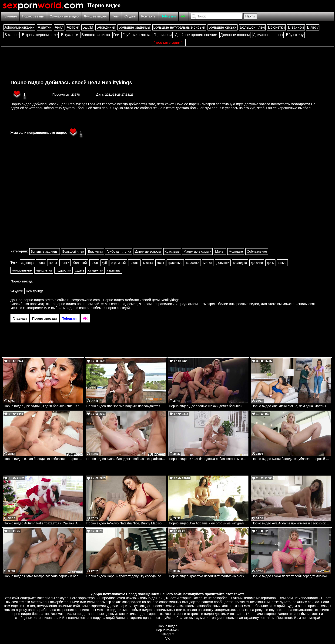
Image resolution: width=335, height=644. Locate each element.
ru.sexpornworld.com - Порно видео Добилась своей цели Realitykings (124, 300)
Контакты (149, 16)
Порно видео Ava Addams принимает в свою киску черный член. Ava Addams (291, 523)
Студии (130, 16)
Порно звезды (33, 16)
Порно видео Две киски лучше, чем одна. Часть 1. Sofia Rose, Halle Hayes (291, 406)
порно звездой (118, 308)
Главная (10, 16)
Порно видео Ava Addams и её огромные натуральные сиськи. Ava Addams (209, 523)
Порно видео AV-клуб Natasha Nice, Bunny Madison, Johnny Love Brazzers (126, 523)
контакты (267, 618)
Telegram (169, 16)
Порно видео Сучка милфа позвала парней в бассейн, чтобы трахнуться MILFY (44, 576)
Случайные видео (64, 16)
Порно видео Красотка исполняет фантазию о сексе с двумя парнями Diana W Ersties (209, 576)
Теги (116, 16)
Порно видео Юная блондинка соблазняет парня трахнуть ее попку (44, 459)
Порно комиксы (167, 630)
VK (183, 16)
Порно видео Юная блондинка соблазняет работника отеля (126, 459)
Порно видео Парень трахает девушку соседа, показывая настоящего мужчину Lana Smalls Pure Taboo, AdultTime (126, 576)
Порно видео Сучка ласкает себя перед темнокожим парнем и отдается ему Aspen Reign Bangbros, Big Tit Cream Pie (291, 576)
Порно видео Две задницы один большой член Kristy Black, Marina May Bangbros (44, 406)
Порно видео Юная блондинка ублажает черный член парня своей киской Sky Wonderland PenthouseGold (291, 459)
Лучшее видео (95, 16)
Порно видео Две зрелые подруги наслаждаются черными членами (126, 406)
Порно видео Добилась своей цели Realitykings (71, 82)
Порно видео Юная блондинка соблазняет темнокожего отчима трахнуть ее (209, 459)
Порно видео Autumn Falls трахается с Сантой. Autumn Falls (44, 523)
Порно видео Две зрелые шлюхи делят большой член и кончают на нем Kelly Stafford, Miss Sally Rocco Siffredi (209, 406)
